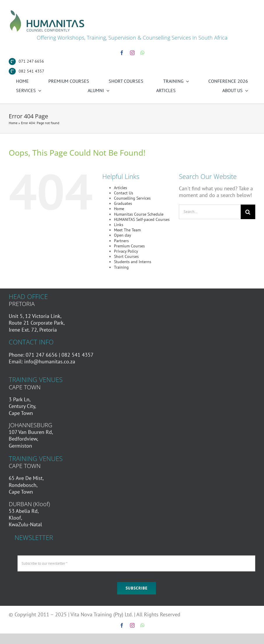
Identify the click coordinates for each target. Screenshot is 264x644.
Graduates (123, 203)
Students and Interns (133, 262)
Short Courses (126, 256)
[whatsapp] (142, 53)
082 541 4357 (31, 71)
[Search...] (210, 212)
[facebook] (122, 53)
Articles (120, 188)
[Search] (248, 212)
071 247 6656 (31, 61)
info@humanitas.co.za (50, 361)
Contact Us (124, 193)
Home (13, 123)
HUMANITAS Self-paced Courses (142, 219)
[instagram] (132, 53)
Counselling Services (132, 198)
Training (121, 267)
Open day (123, 235)
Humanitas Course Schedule (139, 214)
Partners (121, 241)
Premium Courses (129, 246)
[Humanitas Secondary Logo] (47, 11)
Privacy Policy (126, 251)
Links (119, 225)
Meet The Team (127, 230)
